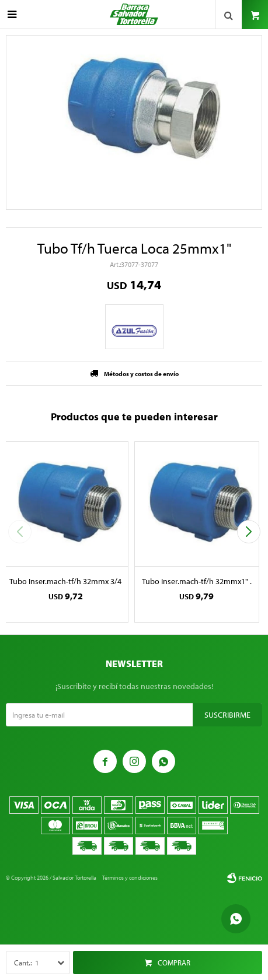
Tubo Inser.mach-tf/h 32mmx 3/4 (65, 581)
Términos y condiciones (130, 878)
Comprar (174, 963)
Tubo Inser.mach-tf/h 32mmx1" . (197, 581)
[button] (248, 532)
